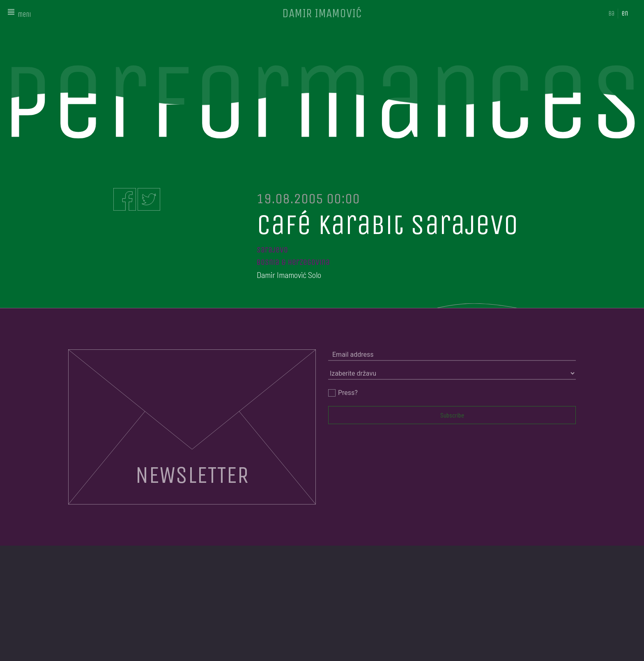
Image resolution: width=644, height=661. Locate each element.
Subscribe (452, 415)
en (625, 13)
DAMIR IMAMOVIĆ (322, 13)
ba (611, 13)
